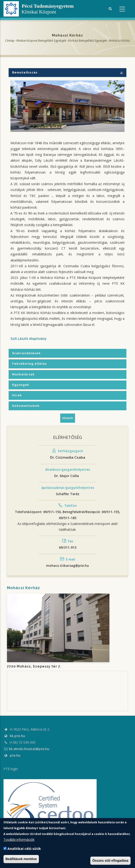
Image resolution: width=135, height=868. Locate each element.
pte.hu (15, 755)
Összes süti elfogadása (110, 861)
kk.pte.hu (17, 736)
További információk (19, 840)
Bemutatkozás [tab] (67, 72)
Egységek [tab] (21, 385)
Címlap (10, 41)
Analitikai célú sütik (24, 849)
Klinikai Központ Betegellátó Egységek (41, 41)
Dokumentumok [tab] (26, 406)
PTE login (11, 769)
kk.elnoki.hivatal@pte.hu (26, 749)
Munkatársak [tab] (23, 374)
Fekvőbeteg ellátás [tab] (29, 364)
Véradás (68, 418)
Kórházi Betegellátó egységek (88, 41)
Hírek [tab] (17, 395)
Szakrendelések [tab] (26, 353)
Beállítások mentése (21, 859)
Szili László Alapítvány (29, 339)
